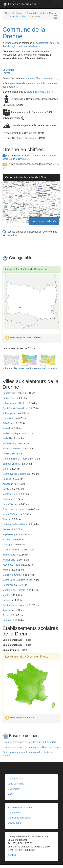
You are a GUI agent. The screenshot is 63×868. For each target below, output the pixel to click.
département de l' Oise (48, 43)
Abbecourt (8, 484)
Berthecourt (9, 555)
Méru (6, 469)
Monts (6, 595)
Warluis (7, 570)
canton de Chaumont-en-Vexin (42, 78)
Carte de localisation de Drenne (24, 269)
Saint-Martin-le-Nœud (14, 605)
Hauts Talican (10, 504)
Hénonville (8, 585)
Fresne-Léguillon (12, 550)
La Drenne (8, 70)
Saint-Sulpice (10, 444)
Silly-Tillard (9, 423)
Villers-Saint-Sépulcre (14, 580)
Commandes (15, 813)
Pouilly (6, 454)
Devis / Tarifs (15, 823)
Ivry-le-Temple (10, 534)
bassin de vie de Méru (40, 92)
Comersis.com (15, 779)
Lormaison (8, 418)
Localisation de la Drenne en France (27, 657)
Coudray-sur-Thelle (13, 393)
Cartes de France (14, 13)
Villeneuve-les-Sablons (15, 474)
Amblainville (9, 560)
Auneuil (7, 610)
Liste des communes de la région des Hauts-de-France (31, 747)
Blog (10, 794)
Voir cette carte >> (44, 221)
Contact (12, 855)
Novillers (7, 489)
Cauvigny (8, 545)
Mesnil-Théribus (11, 514)
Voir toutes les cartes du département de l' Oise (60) (30, 368)
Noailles (7, 479)
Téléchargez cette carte (20, 717)
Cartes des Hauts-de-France (42, 13)
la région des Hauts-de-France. (24, 46)
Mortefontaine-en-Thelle (15, 459)
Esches (7, 529)
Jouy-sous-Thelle (12, 565)
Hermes (7, 620)
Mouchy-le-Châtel (12, 575)
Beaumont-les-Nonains (15, 509)
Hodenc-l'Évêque (12, 433)
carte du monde (16, 784)
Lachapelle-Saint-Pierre (15, 524)
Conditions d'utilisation (20, 818)
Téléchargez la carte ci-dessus (24, 337)
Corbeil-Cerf (9, 398)
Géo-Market (14, 789)
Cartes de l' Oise (17, 17)
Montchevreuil (10, 494)
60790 (6, 73)
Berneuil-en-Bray (12, 464)
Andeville (8, 438)
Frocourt (7, 539)
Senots (6, 519)
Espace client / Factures (20, 808)
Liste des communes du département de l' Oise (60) (29, 742)
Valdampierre (10, 413)
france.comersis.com (19, 5)
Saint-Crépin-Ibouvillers (15, 408)
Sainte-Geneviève (12, 449)
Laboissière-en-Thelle (14, 403)
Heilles (6, 600)
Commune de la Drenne (24, 33)
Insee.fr (12, 235)
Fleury (6, 615)
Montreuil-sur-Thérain (14, 590)
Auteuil (6, 428)
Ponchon (7, 499)
